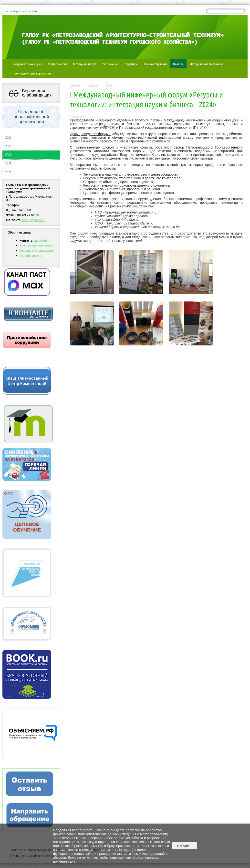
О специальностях (85, 64)
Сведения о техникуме (27, 64)
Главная (75, 85)
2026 (8, 138)
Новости (178, 64)
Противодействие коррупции (32, 73)
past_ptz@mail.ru (33, 220)
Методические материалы (207, 64)
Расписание (110, 64)
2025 (8, 146)
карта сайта (30, 11)
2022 (8, 172)
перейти (41, 241)
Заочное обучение (155, 64)
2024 (8, 155)
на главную (12, 11)
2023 (8, 163)
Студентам (131, 64)
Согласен (184, 846)
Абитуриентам (57, 64)
